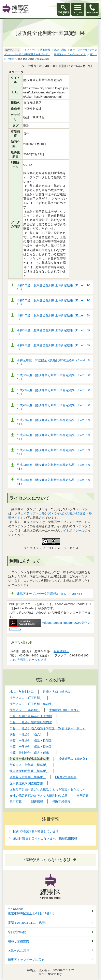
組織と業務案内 (19, 941)
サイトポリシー (71, 530)
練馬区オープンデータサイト (70, 54)
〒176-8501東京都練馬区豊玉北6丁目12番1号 (31, 911)
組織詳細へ (61, 651)
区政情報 (45, 50)
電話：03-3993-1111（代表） (28, 923)
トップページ (29, 50)
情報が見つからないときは (47, 860)
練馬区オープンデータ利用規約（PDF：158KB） (50, 594)
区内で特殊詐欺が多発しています (36, 831)
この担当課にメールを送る (28, 660)
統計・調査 (60, 50)
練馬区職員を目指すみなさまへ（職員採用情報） (47, 839)
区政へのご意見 (19, 951)
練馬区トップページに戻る (26, 960)
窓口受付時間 (17, 932)
